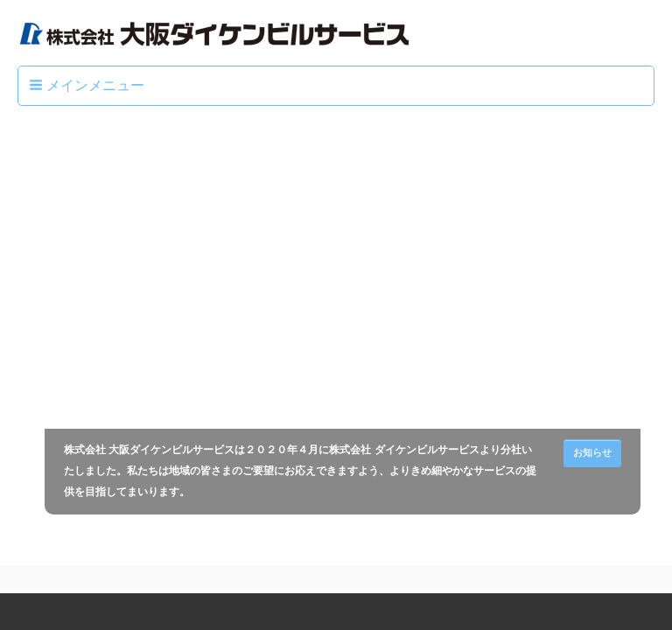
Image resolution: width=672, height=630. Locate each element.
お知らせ (592, 452)
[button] (88, 86)
